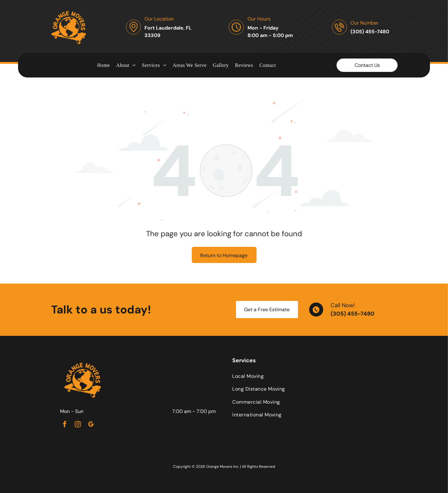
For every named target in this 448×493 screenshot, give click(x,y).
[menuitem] (104, 65)
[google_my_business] (91, 425)
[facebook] (65, 425)
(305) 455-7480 (353, 314)
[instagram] (78, 425)
